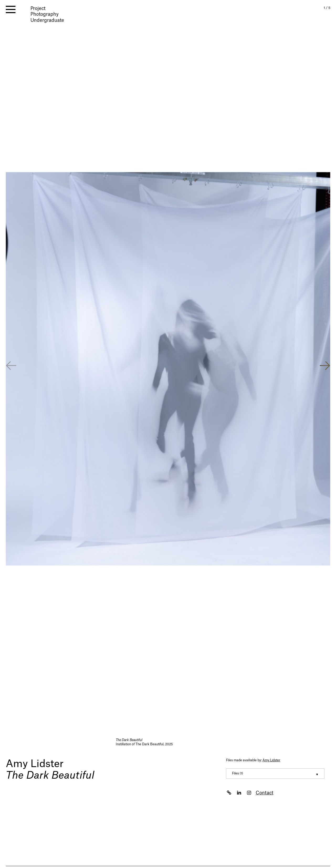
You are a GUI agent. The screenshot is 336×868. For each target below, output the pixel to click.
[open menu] (11, 9)
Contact (264, 793)
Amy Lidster (35, 764)
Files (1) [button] (238, 773)
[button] (325, 366)
